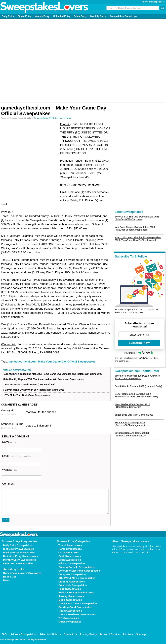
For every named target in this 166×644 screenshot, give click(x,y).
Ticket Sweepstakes (70, 611)
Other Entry (80, 16)
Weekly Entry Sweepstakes (60, 118)
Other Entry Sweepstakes (18, 563)
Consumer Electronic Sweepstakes (79, 571)
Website (10, 470)
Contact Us (70, 634)
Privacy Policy (88, 634)
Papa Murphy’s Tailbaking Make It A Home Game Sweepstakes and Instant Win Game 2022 (53, 374)
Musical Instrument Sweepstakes (78, 603)
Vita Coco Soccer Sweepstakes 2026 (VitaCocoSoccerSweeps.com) (135, 228)
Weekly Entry (42, 16)
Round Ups (10, 577)
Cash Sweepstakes (70, 556)
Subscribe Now (139, 343)
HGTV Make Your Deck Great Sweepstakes (26, 395)
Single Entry (24, 16)
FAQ (4, 634)
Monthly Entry (98, 16)
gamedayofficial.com (22, 362)
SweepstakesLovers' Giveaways (22, 573)
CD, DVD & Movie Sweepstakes (77, 578)
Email (17, 456)
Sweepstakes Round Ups (123, 16)
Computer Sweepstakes (72, 574)
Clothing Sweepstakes (72, 582)
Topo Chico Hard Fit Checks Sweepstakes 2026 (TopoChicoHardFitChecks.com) (138, 239)
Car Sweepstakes (41, 118)
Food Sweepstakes (70, 589)
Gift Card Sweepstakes (72, 563)
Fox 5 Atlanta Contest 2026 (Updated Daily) (138, 386)
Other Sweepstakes (70, 622)
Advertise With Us (50, 634)
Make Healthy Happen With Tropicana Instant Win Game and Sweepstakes (44, 379)
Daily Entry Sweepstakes (18, 545)
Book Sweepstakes (70, 560)
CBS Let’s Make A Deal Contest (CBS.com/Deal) (29, 385)
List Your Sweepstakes (23, 634)
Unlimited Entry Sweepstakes (21, 556)
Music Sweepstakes (70, 600)
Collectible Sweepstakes (73, 585)
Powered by (138, 353)
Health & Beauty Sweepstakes (76, 592)
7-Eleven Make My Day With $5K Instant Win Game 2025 (34, 390)
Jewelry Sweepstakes (71, 596)
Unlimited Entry (62, 16)
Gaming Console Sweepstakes (77, 567)
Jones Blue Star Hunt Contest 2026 (134, 415)
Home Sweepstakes (70, 549)
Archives (128, 634)
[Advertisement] (39, 61)
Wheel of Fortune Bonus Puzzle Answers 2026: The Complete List (137, 377)
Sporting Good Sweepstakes (75, 607)
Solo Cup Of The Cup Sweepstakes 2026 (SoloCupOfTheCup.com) (137, 218)
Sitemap (141, 634)
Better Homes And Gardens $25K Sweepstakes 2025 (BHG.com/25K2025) (136, 395)
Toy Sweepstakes (69, 618)
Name (10, 442)
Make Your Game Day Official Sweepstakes (67, 362)
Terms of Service (110, 634)
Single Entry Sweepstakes (19, 549)
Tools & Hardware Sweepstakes (77, 614)
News (6, 580)
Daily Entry (8, 16)
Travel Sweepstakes (70, 545)
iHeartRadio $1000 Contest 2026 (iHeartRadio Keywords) (132, 406)
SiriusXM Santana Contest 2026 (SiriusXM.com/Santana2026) (132, 434)
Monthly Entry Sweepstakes (20, 560)
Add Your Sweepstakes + (154, 2)
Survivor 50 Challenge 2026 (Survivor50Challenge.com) (130, 424)
